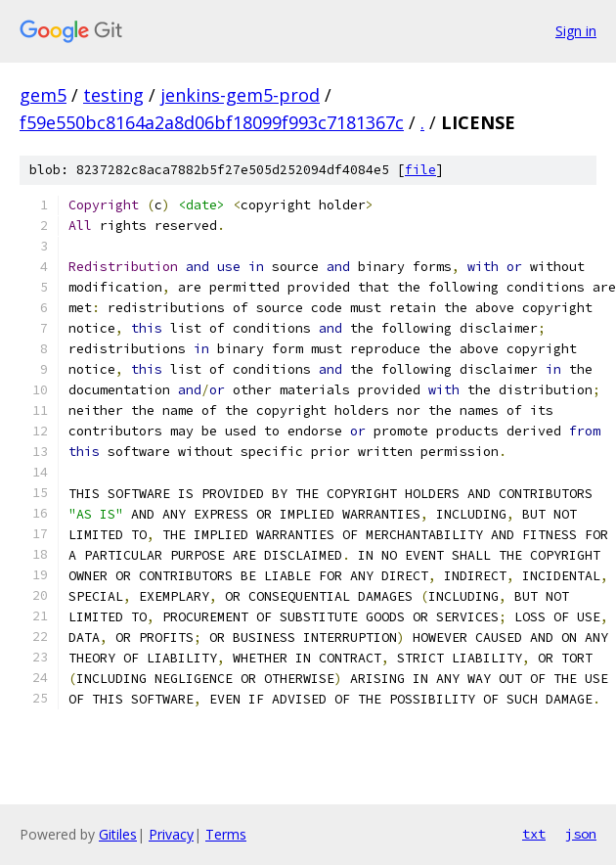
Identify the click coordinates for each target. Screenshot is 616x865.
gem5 (43, 95)
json (581, 834)
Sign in (576, 31)
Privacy (171, 834)
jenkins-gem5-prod (240, 95)
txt (534, 834)
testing (113, 95)
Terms (226, 834)
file (420, 170)
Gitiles (118, 834)
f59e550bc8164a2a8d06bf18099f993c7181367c (212, 122)
